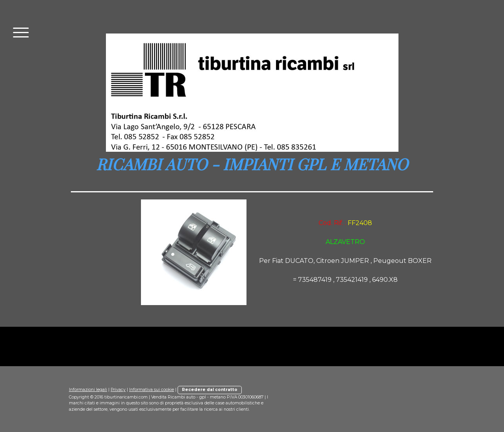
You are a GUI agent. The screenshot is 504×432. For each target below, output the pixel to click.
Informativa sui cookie (152, 390)
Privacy (118, 390)
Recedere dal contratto (210, 390)
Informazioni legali (88, 390)
